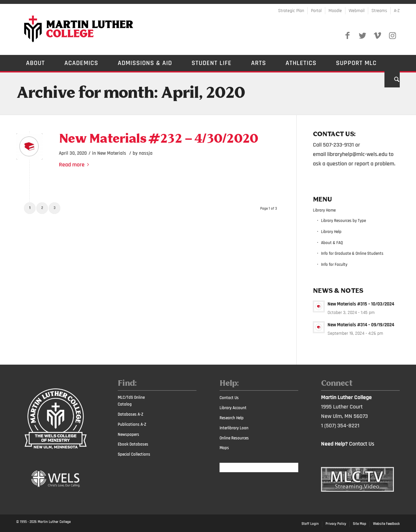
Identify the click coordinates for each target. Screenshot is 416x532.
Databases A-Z (131, 414)
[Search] (392, 79)
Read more (75, 165)
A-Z (397, 11)
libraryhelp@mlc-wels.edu (357, 154)
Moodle (335, 11)
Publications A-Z (132, 424)
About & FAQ (332, 243)
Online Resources (234, 438)
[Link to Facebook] (347, 36)
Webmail (357, 11)
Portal (316, 11)
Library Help (331, 232)
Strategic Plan (291, 11)
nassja (146, 153)
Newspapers (128, 435)
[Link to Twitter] (362, 36)
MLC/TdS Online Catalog (131, 401)
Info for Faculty (334, 265)
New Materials (112, 153)
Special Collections (134, 454)
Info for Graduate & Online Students (352, 253)
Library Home (324, 210)
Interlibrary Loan (234, 428)
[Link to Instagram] (392, 36)
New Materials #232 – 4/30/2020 (158, 139)
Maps (224, 448)
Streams (379, 11)
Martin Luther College (54, 522)
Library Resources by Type (343, 221)
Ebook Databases (133, 444)
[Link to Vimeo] (377, 36)
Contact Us (229, 398)
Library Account (233, 408)
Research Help (232, 418)
